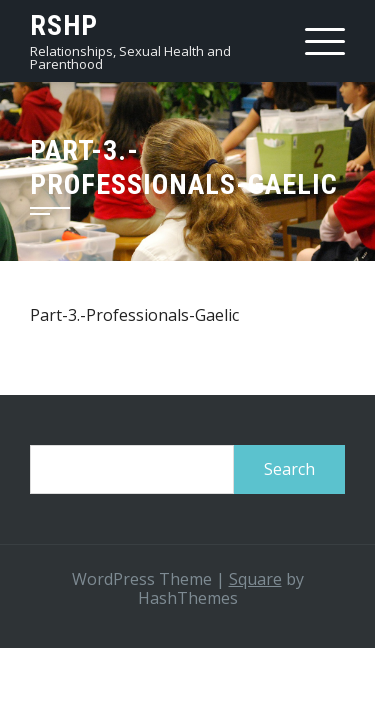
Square (255, 579)
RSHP (64, 25)
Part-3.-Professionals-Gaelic (134, 315)
